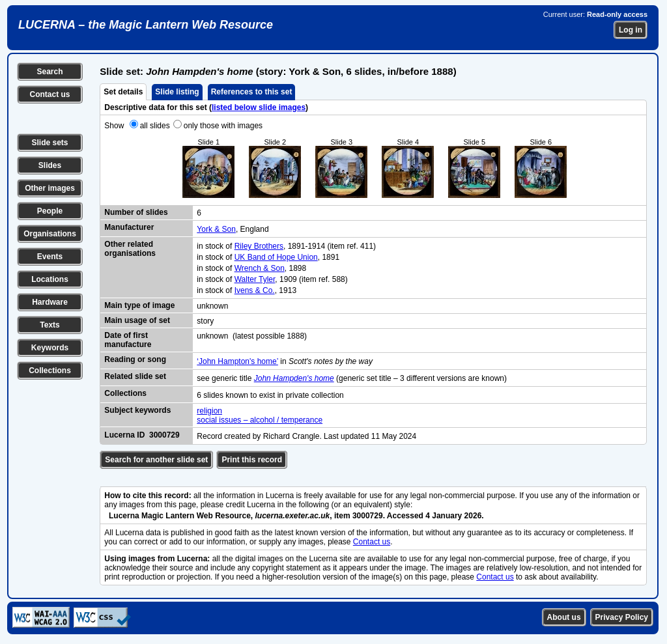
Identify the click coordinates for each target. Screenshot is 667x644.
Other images (50, 188)
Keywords (50, 348)
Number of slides (136, 212)
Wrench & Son (260, 268)
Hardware (50, 302)
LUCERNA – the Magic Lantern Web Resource (146, 25)
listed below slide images (259, 107)
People (50, 211)
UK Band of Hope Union (276, 257)
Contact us (50, 94)
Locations (50, 279)
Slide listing (177, 92)
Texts (50, 325)
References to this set (252, 92)
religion (209, 411)
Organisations (50, 234)
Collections (50, 371)
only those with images (223, 126)
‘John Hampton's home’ (237, 361)
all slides (155, 126)
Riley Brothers (259, 246)
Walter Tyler (255, 279)
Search (50, 72)
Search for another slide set (156, 460)
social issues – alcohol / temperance (260, 420)
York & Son (216, 229)
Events (50, 257)
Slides (50, 165)
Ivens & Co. (255, 290)
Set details (123, 92)
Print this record (252, 460)
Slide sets (50, 143)
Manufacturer (129, 227)
